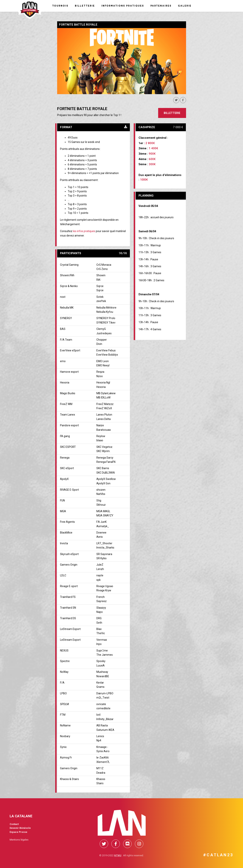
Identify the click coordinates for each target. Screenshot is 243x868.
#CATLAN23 (218, 855)
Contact (14, 824)
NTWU (118, 855)
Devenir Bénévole (20, 828)
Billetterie (85, 6)
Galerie (185, 6)
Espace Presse (18, 832)
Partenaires (161, 6)
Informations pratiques (122, 6)
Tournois (60, 6)
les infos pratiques (84, 231)
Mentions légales (19, 840)
